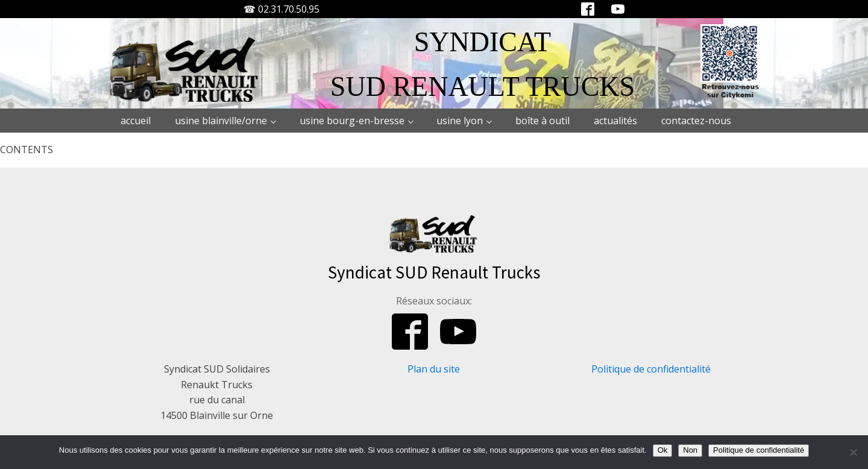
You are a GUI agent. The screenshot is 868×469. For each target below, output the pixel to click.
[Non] (853, 452)
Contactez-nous (696, 121)
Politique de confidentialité (651, 369)
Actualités (615, 121)
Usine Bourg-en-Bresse (352, 121)
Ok (663, 450)
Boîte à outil (542, 121)
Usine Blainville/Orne (221, 121)
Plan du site (434, 369)
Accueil (136, 121)
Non (690, 450)
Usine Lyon (460, 121)
